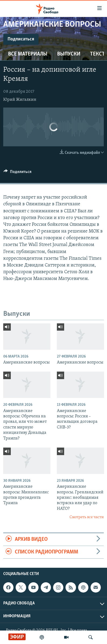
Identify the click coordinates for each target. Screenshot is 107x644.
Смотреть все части (87, 517)
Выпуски (69, 54)
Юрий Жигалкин (20, 100)
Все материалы (28, 54)
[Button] (18, 173)
